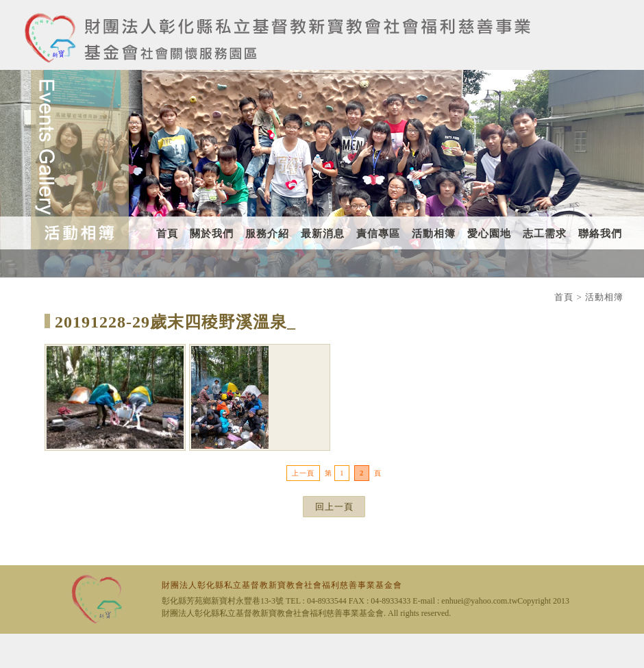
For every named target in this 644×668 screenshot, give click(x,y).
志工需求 (545, 234)
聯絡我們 (600, 234)
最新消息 (323, 234)
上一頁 (303, 473)
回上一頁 (334, 507)
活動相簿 (434, 234)
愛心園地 (489, 234)
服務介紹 (267, 234)
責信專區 (378, 234)
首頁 (167, 234)
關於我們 (212, 234)
